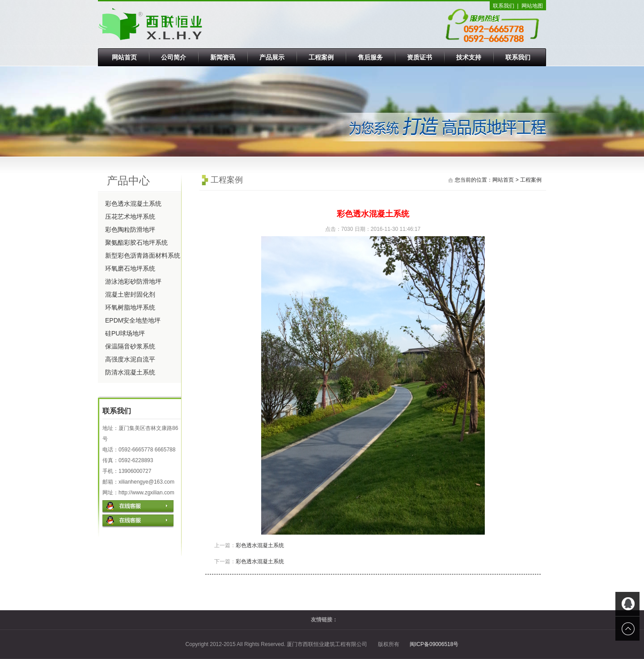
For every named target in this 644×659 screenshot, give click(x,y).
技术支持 (469, 57)
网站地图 (532, 6)
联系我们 (504, 6)
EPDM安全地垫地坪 (133, 320)
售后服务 (370, 57)
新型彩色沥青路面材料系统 (143, 255)
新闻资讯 (223, 57)
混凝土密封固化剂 (130, 294)
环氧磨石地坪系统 (130, 268)
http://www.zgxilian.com (146, 493)
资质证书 (419, 57)
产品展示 (272, 57)
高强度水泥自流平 (130, 359)
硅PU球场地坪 (125, 333)
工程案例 (321, 57)
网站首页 (124, 57)
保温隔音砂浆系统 (130, 346)
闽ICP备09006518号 (434, 644)
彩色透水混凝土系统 (133, 204)
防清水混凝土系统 (130, 372)
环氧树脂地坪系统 (130, 307)
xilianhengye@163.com (146, 482)
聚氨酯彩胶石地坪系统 (136, 242)
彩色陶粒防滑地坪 (130, 230)
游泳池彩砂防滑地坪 (133, 281)
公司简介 (174, 57)
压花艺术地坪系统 (130, 217)
